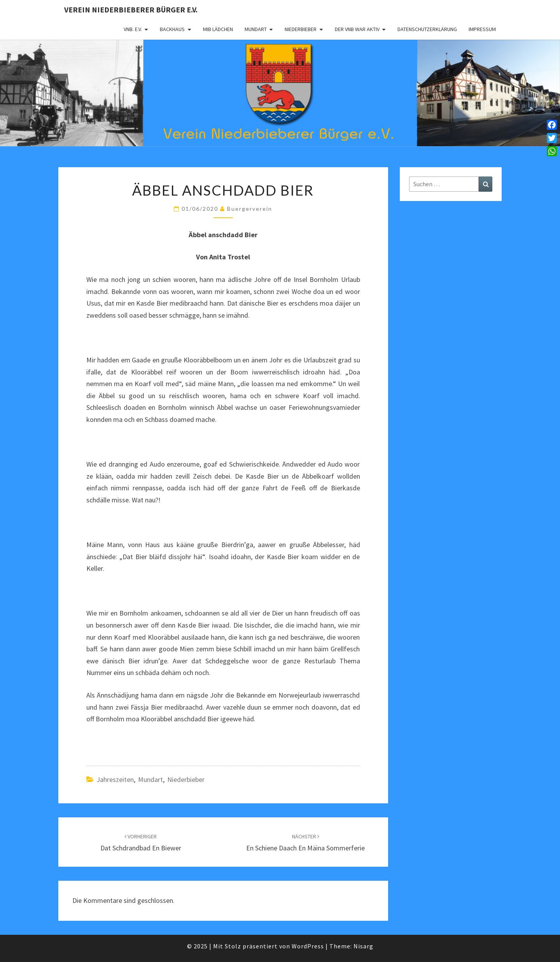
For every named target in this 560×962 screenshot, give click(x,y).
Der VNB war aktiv (357, 29)
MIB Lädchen (218, 29)
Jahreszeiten (115, 779)
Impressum (482, 29)
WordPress (308, 946)
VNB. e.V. (133, 29)
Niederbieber (301, 29)
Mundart (256, 29)
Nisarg (363, 946)
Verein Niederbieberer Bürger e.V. (131, 10)
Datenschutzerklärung (427, 29)
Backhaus (172, 29)
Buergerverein (250, 209)
